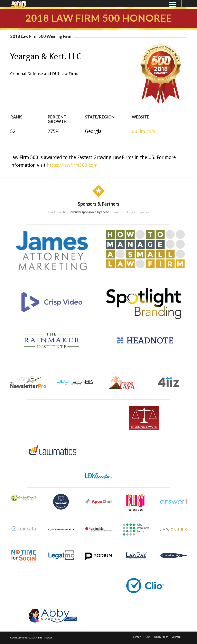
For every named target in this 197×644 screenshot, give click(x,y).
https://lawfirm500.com (72, 165)
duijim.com (144, 131)
